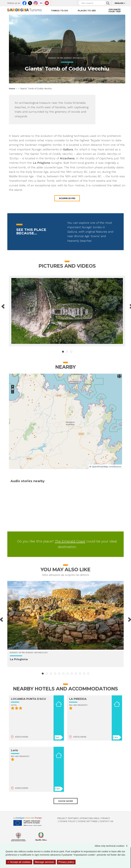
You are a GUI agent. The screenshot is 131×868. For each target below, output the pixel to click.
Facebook (24, 2)
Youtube (47, 2)
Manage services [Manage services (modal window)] (45, 862)
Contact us (106, 821)
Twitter (30, 2)
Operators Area (89, 818)
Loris (15, 750)
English (119, 3)
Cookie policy (67, 821)
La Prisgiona (19, 659)
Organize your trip (115, 10)
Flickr (41, 2)
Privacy (106, 818)
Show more (66, 801)
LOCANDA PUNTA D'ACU (28, 699)
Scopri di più (67, 198)
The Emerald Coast (70, 541)
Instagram (36, 2)
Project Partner (67, 818)
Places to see (87, 11)
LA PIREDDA (78, 699)
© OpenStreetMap (99, 467)
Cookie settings (87, 821)
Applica (108, 3)
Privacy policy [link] (66, 862)
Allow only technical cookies (113, 846)
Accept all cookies (19, 862)
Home (12, 89)
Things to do (60, 11)
